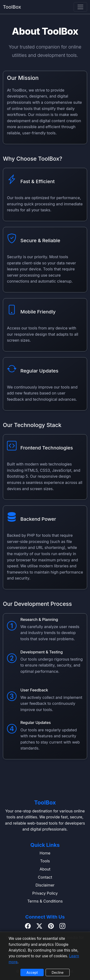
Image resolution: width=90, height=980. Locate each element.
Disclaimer (45, 885)
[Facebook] (28, 926)
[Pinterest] (51, 926)
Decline (57, 972)
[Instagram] (62, 926)
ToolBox (12, 7)
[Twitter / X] (39, 926)
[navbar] (80, 7)
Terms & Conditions (45, 901)
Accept (32, 972)
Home (45, 853)
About (45, 869)
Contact (45, 877)
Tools (45, 861)
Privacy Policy (45, 893)
